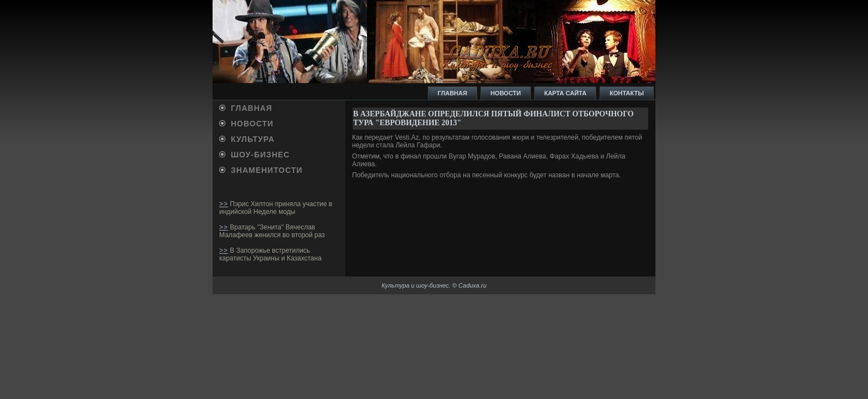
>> (224, 204)
